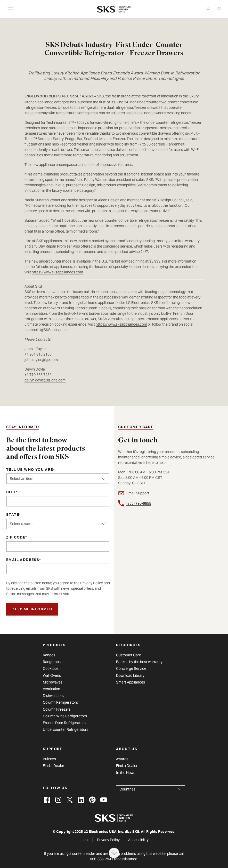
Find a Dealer (54, 766)
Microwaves (53, 682)
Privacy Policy (92, 583)
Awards (122, 759)
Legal (84, 840)
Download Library (130, 675)
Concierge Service (131, 669)
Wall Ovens (52, 675)
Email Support (138, 493)
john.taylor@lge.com (41, 360)
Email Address (23, 560)
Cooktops (51, 669)
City (11, 493)
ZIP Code (16, 538)
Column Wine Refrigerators (65, 716)
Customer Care (129, 655)
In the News (126, 773)
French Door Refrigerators (64, 723)
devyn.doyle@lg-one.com (45, 380)
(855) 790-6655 (139, 503)
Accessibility (138, 840)
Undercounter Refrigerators (66, 729)
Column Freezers (57, 709)
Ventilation (51, 689)
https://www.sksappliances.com (57, 272)
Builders (49, 759)
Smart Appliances (131, 682)
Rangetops (52, 662)
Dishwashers (53, 696)
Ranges (49, 655)
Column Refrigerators (60, 702)
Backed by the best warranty (139, 662)
